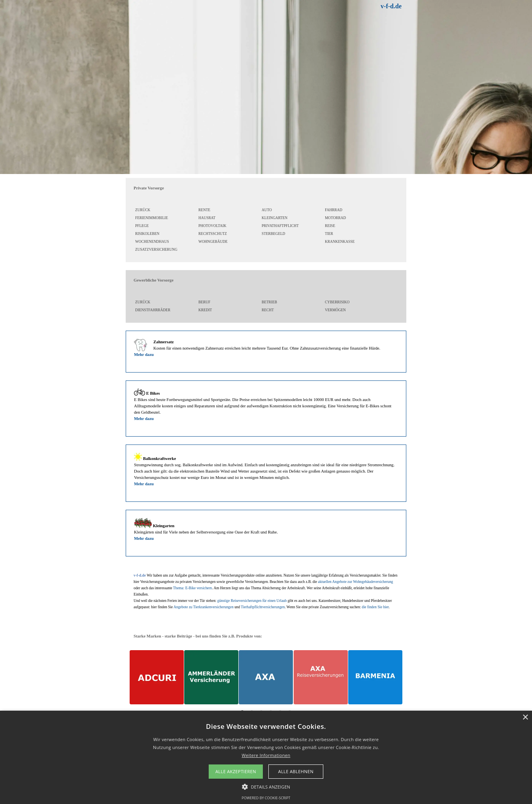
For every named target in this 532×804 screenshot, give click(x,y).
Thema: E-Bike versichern (192, 588)
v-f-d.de (391, 6)
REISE (330, 226)
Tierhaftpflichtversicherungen (263, 607)
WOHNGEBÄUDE (213, 242)
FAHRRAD (334, 210)
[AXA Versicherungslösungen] (266, 677)
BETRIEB (269, 302)
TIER (329, 234)
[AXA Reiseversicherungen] (321, 677)
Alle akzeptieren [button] (236, 771)
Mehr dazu (144, 355)
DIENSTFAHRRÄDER (153, 310)
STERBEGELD (274, 234)
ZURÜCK (143, 210)
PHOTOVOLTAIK (212, 226)
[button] (266, 786)
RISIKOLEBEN (147, 234)
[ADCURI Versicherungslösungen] (157, 677)
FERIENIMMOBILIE (152, 218)
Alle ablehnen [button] (296, 771)
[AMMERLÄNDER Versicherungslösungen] (211, 677)
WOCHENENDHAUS (152, 242)
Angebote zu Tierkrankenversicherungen (204, 607)
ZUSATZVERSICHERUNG (156, 250)
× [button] (525, 718)
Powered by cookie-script (266, 798)
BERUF (204, 302)
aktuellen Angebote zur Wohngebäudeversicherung (356, 582)
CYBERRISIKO (337, 302)
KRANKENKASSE (340, 242)
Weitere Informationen (266, 755)
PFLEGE (142, 226)
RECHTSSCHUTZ (213, 234)
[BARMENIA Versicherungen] (375, 677)
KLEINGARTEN (274, 218)
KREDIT (205, 310)
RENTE (204, 210)
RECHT (268, 310)
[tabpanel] (338, 6)
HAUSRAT (207, 218)
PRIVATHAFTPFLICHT (280, 226)
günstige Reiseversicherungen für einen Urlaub (252, 601)
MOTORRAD (335, 218)
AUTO (267, 210)
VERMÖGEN (335, 310)
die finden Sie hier (375, 607)
